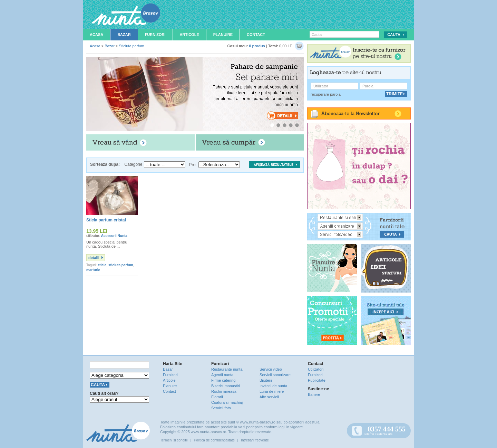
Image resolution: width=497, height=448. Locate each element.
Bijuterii (266, 380)
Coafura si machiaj (227, 402)
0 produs (257, 46)
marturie (93, 270)
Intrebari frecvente (255, 440)
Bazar (124, 35)
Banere (314, 394)
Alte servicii (269, 397)
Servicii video (271, 369)
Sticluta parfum (131, 46)
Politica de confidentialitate (214, 440)
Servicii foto (221, 408)
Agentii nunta (222, 375)
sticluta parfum (121, 265)
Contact (256, 35)
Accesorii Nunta (114, 236)
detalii (94, 258)
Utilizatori (316, 369)
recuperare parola (326, 94)
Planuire (223, 35)
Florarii (217, 397)
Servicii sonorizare (275, 375)
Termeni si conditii (174, 440)
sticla (102, 265)
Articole (189, 35)
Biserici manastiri (226, 386)
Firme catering (223, 380)
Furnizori (155, 35)
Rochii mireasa (224, 391)
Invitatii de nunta (273, 386)
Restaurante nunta (227, 369)
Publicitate (317, 380)
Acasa (96, 35)
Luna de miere (272, 391)
